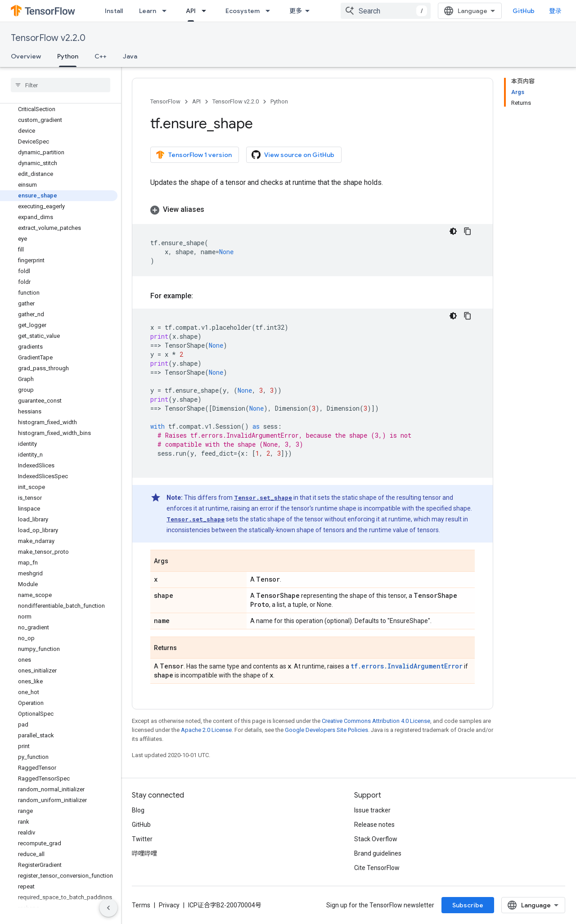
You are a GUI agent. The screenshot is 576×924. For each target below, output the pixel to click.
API (196, 101)
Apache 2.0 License (206, 730)
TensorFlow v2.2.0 (48, 38)
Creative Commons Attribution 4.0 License (376, 721)
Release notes (374, 825)
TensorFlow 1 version (194, 155)
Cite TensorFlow (377, 868)
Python (279, 101)
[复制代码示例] (468, 231)
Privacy (169, 905)
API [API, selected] (191, 11)
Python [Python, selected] (68, 56)
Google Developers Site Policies (326, 730)
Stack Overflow (376, 839)
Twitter (142, 839)
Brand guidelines (378, 853)
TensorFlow (165, 101)
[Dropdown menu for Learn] (167, 11)
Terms (141, 905)
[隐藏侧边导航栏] (108, 908)
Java (130, 56)
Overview (26, 56)
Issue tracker (372, 810)
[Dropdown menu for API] (207, 11)
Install (114, 11)
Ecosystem (243, 11)
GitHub (524, 11)
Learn (148, 11)
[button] (313, 210)
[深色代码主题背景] (453, 231)
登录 (555, 11)
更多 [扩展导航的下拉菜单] (296, 11)
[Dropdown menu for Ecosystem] (270, 11)
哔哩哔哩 (144, 853)
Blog (138, 810)
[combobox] (386, 11)
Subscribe (468, 905)
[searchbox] (61, 85)
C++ (101, 56)
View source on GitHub (293, 155)
